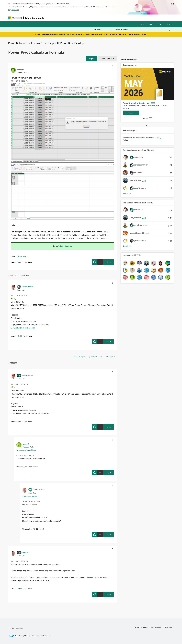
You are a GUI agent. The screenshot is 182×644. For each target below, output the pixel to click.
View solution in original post (23, 328)
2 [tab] (145, 119)
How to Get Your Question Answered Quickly (142, 138)
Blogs (94, 18)
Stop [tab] (151, 119)
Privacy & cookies (142, 627)
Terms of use (156, 627)
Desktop (79, 43)
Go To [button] (168, 24)
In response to (26, 450)
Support (114, 18)
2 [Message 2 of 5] (18, 588)
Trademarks (168, 627)
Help (160, 24)
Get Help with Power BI (57, 43)
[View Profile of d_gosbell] (25, 552)
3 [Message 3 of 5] (18, 336)
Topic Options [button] (106, 58)
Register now (14, 10)
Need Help (22, 256)
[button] (92, 59)
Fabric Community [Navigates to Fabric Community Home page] (35, 18)
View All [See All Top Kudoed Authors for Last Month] (127, 246)
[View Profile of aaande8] (20, 69)
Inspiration (61, 18)
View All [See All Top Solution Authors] (127, 193)
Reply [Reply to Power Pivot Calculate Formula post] (109, 262)
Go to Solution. (66, 246)
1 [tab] (143, 119)
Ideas (71, 18)
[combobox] (143, 30)
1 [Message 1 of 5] (18, 262)
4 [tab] (148, 119)
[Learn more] (131, 113)
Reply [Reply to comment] (109, 342)
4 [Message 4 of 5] (24, 467)
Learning (104, 18)
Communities (83, 18)
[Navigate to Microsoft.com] (15, 18)
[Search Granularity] (102, 30)
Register (142, 24)
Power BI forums (18, 43)
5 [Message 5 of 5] (30, 529)
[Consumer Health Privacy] (41, 636)
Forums (50, 18)
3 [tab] (146, 119)
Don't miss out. (141, 34)
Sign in (151, 24)
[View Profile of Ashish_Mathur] (27, 287)
